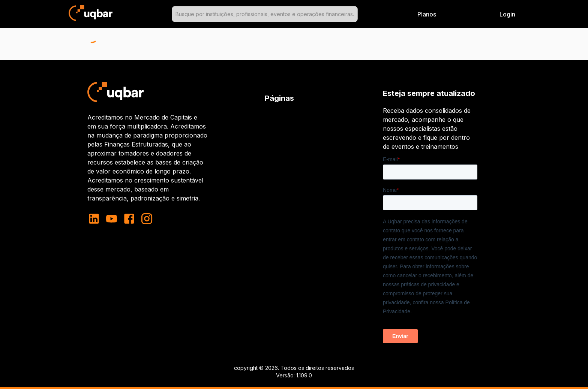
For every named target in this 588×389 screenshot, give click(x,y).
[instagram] (147, 219)
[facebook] (129, 219)
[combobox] (265, 14)
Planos (427, 14)
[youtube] (112, 219)
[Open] (354, 14)
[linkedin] (96, 219)
